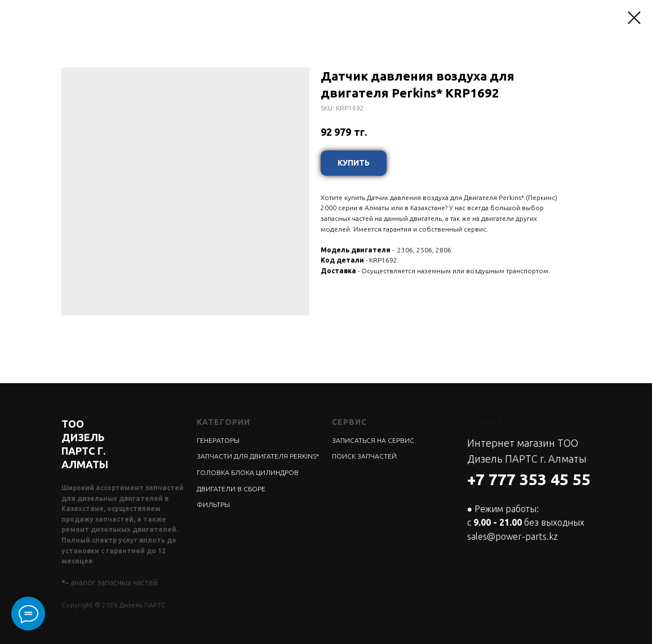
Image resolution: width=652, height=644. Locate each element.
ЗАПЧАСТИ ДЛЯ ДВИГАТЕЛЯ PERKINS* (258, 456)
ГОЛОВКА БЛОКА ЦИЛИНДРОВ (248, 472)
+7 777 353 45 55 (529, 479)
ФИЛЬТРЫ (213, 505)
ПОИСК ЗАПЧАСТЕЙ (364, 456)
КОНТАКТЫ (492, 422)
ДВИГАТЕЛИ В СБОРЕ (231, 489)
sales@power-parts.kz (513, 536)
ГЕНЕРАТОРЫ (218, 440)
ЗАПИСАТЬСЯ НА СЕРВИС (373, 440)
